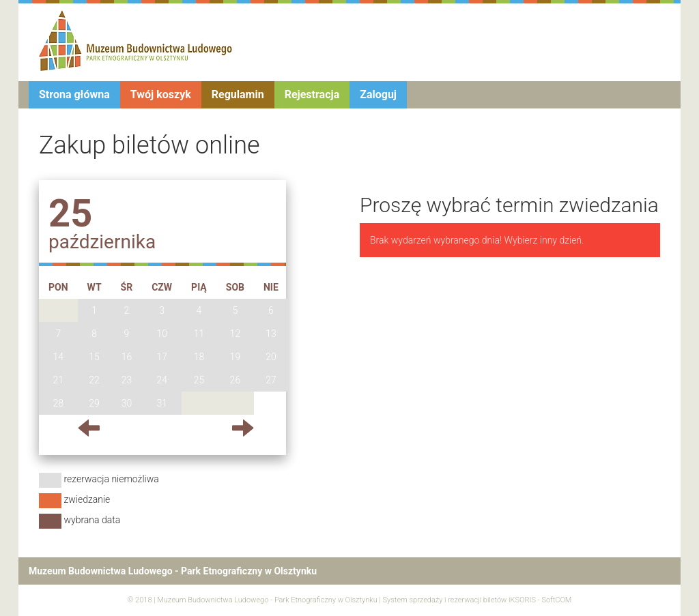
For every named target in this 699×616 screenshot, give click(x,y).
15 (94, 357)
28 (59, 403)
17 (162, 357)
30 (127, 403)
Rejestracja (312, 94)
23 (127, 380)
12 (236, 334)
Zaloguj (378, 94)
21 (59, 380)
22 (94, 380)
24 (162, 380)
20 (271, 357)
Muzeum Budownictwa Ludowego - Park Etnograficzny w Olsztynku (267, 600)
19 (236, 357)
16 (127, 357)
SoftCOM (556, 600)
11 (199, 334)
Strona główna (74, 94)
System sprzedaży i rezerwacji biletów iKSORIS (459, 600)
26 (236, 380)
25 (199, 380)
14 (59, 357)
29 (94, 403)
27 (271, 380)
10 (162, 334)
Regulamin (238, 94)
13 (271, 334)
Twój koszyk (161, 94)
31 (162, 403)
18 (199, 357)
